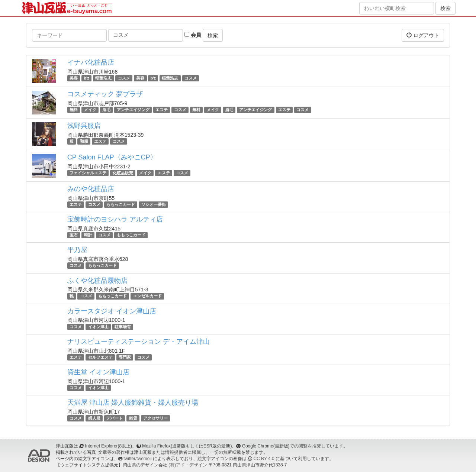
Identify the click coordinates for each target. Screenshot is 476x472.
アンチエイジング (133, 110)
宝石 (74, 235)
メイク (90, 110)
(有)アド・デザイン (188, 465)
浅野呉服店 (84, 126)
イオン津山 (98, 327)
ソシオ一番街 (154, 204)
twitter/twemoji (137, 459)
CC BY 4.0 (264, 459)
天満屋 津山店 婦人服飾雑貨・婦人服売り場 (133, 403)
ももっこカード (121, 204)
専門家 (125, 357)
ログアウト (423, 35)
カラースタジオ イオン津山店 (112, 311)
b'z (87, 78)
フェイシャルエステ (88, 173)
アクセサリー (155, 418)
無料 (74, 110)
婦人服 (94, 418)
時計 (88, 235)
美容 (74, 78)
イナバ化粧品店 (91, 62)
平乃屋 (77, 250)
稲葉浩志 (103, 78)
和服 (84, 141)
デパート (115, 418)
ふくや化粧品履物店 (97, 281)
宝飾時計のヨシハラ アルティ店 (115, 219)
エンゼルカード (147, 296)
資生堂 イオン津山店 (98, 372)
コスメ (124, 78)
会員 (193, 35)
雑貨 (133, 418)
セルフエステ (100, 357)
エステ (162, 110)
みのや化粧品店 (91, 189)
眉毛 (106, 110)
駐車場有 (123, 327)
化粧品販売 (123, 173)
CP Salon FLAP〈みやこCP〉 (112, 157)
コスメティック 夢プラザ (105, 94)
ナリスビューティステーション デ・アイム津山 (139, 342)
